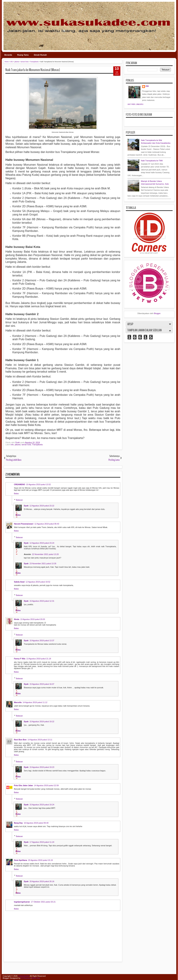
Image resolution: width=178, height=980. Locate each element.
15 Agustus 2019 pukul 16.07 (42, 684)
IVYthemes (26, 978)
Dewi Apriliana (20, 860)
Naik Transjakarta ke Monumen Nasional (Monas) (33, 70)
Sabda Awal (19, 582)
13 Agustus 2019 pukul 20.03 (33, 619)
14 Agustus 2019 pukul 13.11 (40, 740)
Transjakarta (37, 445)
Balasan (19, 500)
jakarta (18, 445)
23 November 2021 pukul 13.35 (43, 564)
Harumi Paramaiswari (24, 524)
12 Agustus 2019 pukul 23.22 (42, 506)
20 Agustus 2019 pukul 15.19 (41, 860)
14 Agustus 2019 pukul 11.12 (35, 702)
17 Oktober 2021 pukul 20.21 (43, 902)
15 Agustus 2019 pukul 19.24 (42, 805)
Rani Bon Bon (20, 740)
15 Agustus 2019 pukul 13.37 (42, 641)
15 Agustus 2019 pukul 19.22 (42, 722)
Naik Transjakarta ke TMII (152, 161)
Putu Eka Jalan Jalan (23, 785)
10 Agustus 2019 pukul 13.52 (38, 484)
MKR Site (36, 978)
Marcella (18, 702)
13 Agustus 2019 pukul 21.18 (39, 659)
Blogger (157, 313)
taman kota (26, 445)
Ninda (17, 619)
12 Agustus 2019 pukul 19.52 (38, 582)
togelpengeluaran (22, 902)
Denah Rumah (40, 55)
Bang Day (18, 823)
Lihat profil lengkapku (135, 104)
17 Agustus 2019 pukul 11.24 (42, 842)
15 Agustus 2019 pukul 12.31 (42, 601)
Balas (16, 493)
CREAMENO (19, 484)
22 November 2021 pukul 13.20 (45, 554)
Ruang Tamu (23, 55)
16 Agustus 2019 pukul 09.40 (36, 823)
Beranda (8, 55)
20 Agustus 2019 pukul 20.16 (42, 881)
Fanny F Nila (20, 659)
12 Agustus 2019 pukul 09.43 (47, 524)
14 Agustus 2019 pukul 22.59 (46, 785)
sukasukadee (24, 976)
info (12, 445)
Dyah (18, 442)
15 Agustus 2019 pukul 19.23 (42, 767)
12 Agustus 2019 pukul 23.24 (42, 543)
